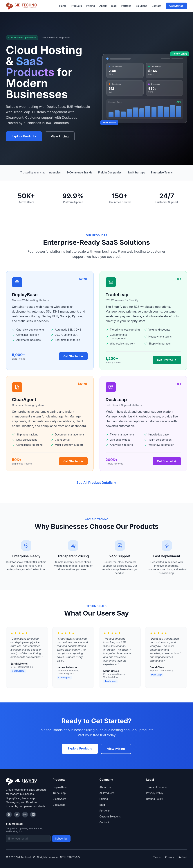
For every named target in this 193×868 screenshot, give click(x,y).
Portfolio (126, 6)
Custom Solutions (110, 816)
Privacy (170, 857)
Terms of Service (157, 787)
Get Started (176, 6)
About (103, 6)
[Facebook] (9, 815)
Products (76, 6)
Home (63, 6)
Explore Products (24, 136)
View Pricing (60, 136)
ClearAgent (59, 799)
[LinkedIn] (33, 815)
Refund (183, 857)
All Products (107, 793)
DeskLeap (59, 805)
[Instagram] (25, 815)
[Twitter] (17, 815)
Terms (157, 857)
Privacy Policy (155, 793)
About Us (105, 787)
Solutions (141, 6)
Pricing (91, 6)
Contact (156, 6)
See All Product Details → (96, 483)
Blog (114, 6)
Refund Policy (155, 799)
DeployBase (60, 787)
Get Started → (73, 356)
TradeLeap (59, 793)
